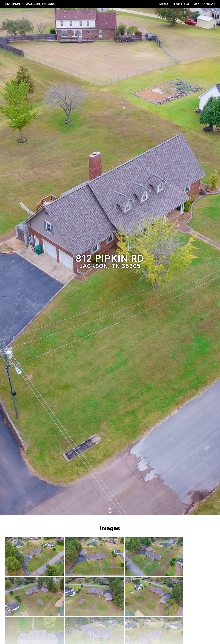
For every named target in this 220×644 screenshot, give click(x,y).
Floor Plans (181, 4)
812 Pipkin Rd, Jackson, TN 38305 (30, 4)
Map (196, 4)
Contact (209, 4)
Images (164, 4)
